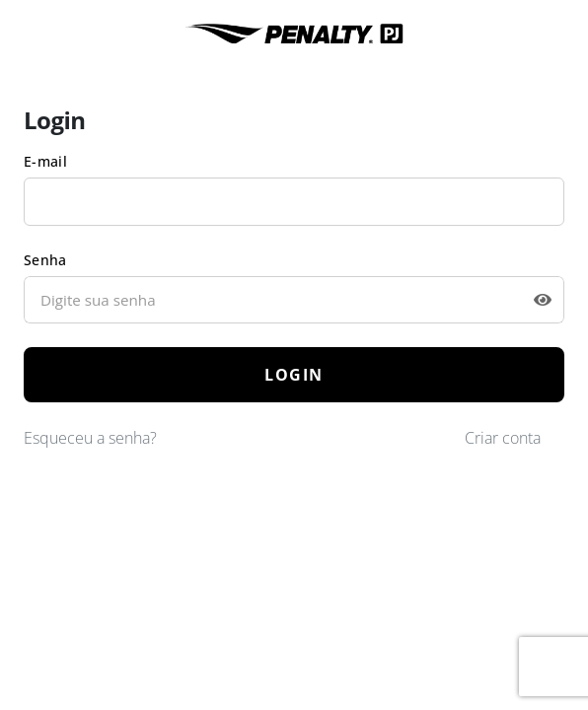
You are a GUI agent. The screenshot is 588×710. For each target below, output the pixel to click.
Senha (45, 260)
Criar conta (503, 438)
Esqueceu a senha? (90, 438)
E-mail (45, 161)
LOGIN (294, 375)
